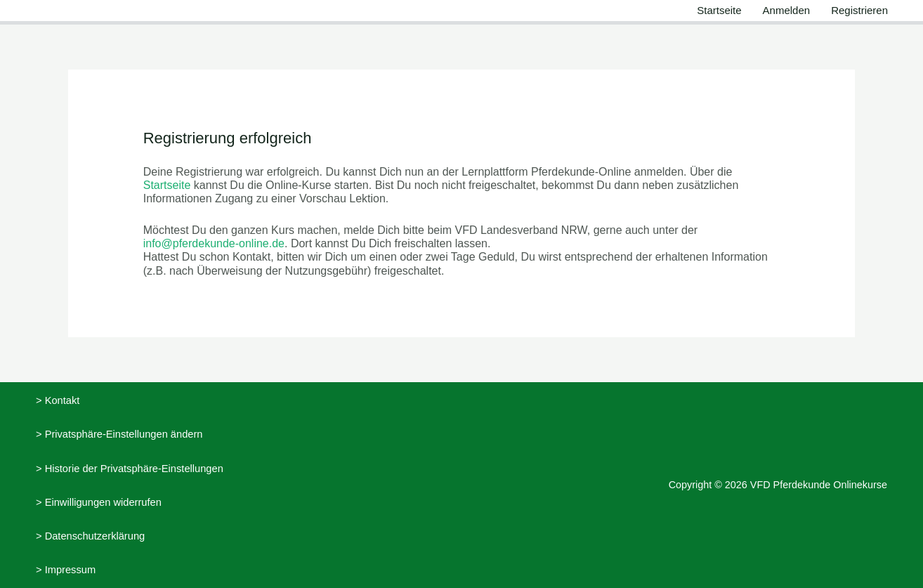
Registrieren (859, 10)
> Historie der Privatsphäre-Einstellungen (130, 469)
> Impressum (66, 570)
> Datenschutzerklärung (90, 536)
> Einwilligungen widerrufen (99, 502)
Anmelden (787, 10)
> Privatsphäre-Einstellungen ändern (119, 434)
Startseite (719, 10)
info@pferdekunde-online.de (214, 243)
